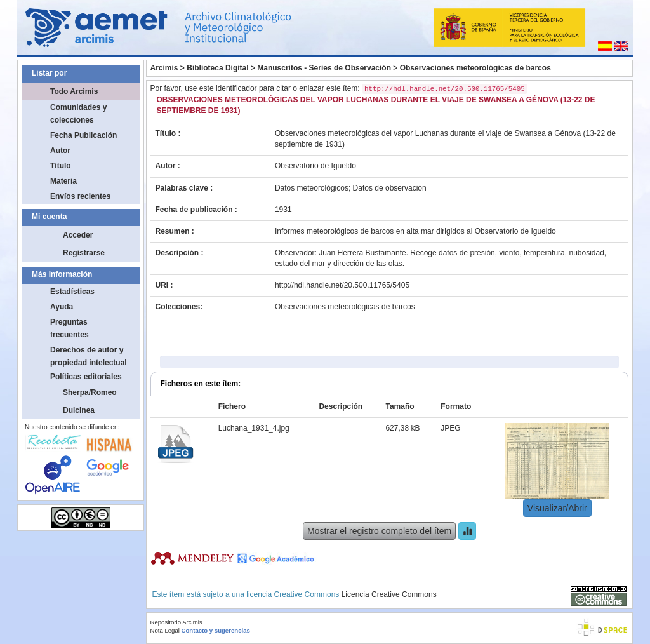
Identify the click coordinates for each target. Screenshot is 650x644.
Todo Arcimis (74, 91)
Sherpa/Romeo (90, 392)
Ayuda (62, 307)
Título (61, 166)
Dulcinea (79, 410)
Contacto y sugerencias (216, 630)
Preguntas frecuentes (70, 328)
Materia (63, 181)
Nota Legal (165, 630)
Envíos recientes (80, 196)
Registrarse (84, 253)
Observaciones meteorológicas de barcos (475, 68)
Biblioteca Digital (217, 68)
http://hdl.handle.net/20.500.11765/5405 (342, 285)
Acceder (78, 235)
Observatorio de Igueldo (315, 166)
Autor (60, 151)
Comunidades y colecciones (78, 114)
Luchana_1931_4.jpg (254, 428)
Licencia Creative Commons (389, 594)
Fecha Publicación (83, 135)
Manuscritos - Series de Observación (324, 68)
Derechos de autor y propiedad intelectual (89, 356)
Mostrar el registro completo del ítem (379, 531)
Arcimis (164, 68)
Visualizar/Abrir (557, 508)
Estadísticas (72, 292)
